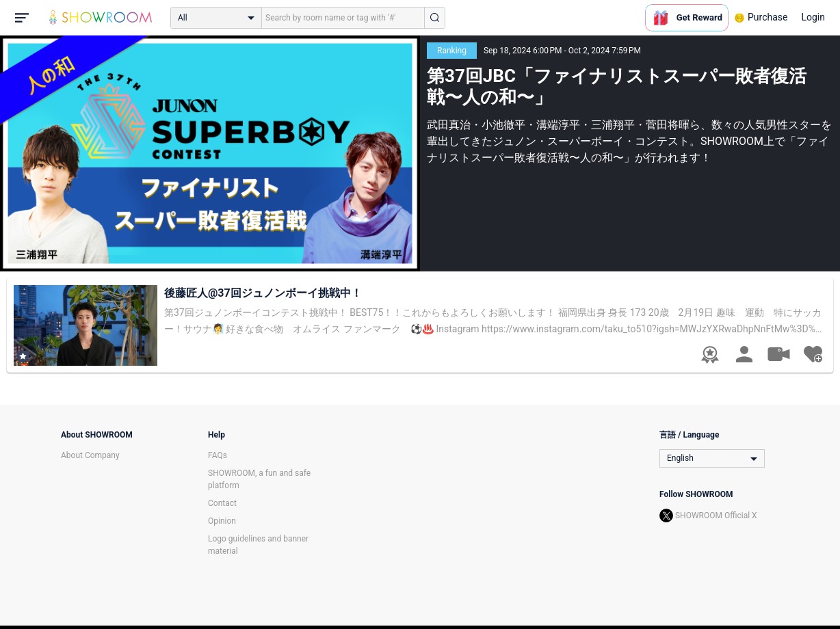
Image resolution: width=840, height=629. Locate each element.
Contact (222, 503)
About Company (90, 455)
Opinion (222, 521)
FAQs (218, 455)
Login (813, 17)
